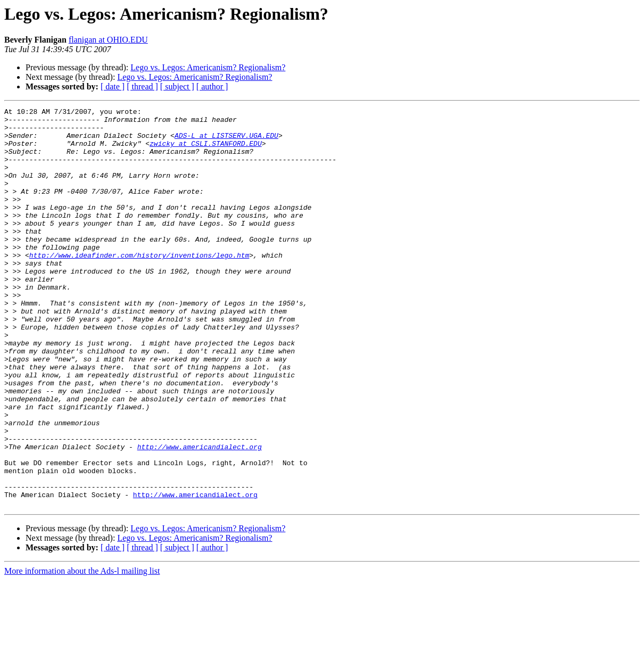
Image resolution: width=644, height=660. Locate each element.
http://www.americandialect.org (200, 515)
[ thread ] (142, 86)
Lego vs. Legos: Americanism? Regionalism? (208, 67)
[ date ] (113, 86)
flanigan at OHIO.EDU (108, 40)
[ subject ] (177, 86)
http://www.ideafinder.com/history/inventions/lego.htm (139, 285)
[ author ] (212, 86)
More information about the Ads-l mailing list (82, 651)
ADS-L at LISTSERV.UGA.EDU (226, 142)
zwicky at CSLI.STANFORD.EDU (206, 151)
